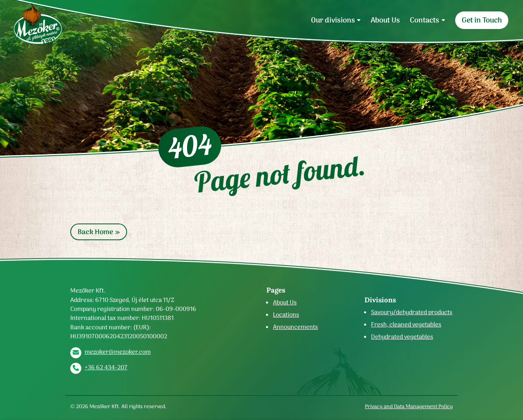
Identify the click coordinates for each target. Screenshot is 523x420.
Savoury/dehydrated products (412, 312)
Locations (286, 315)
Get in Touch (482, 20)
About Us (385, 20)
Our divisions (333, 20)
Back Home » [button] (99, 232)
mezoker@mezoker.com (118, 352)
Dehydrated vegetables (402, 337)
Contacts (425, 20)
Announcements (295, 327)
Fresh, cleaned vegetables (406, 324)
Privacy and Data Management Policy (409, 406)
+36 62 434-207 (106, 367)
